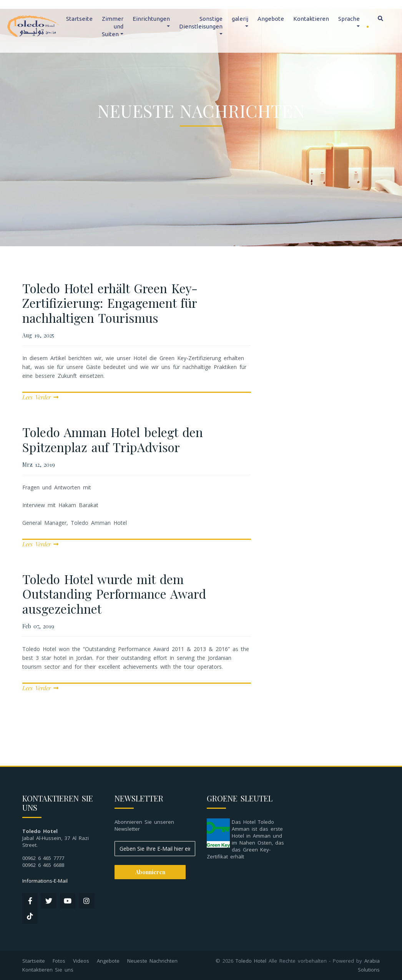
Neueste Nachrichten (152, 961)
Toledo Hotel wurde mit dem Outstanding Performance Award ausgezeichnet (114, 594)
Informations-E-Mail (45, 881)
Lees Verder (40, 397)
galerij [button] (240, 19)
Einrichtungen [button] (151, 19)
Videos (81, 961)
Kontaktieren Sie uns (48, 970)
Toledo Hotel (251, 961)
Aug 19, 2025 (38, 335)
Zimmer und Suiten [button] (113, 26)
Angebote (271, 19)
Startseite (79, 19)
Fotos (59, 961)
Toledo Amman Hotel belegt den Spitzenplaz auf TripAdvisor (113, 439)
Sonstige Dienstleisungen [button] (201, 23)
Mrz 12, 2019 (39, 465)
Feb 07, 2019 (38, 626)
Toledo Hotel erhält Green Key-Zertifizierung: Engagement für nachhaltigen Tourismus (110, 303)
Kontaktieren (311, 19)
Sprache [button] (349, 19)
